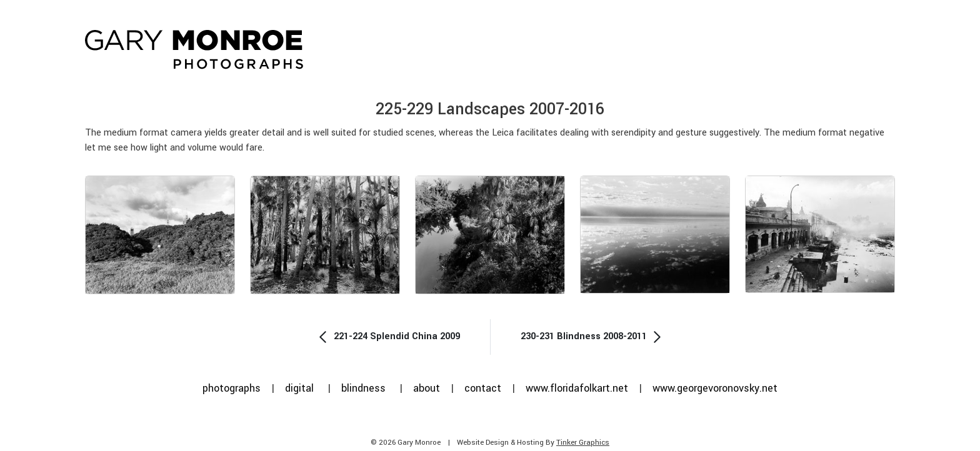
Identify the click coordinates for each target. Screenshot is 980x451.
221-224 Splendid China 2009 (388, 336)
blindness (363, 388)
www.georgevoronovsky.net (715, 388)
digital (299, 388)
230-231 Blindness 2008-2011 (593, 336)
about (427, 388)
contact (483, 388)
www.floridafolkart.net (577, 388)
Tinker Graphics (583, 443)
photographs (232, 388)
